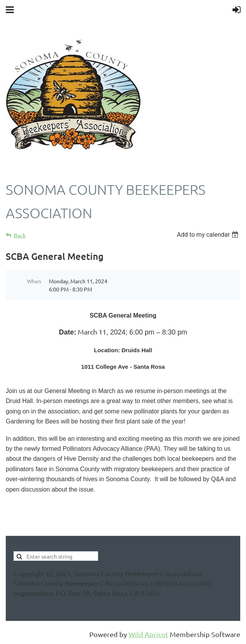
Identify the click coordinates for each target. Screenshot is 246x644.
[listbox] (208, 235)
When (34, 281)
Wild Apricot (148, 634)
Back (20, 235)
